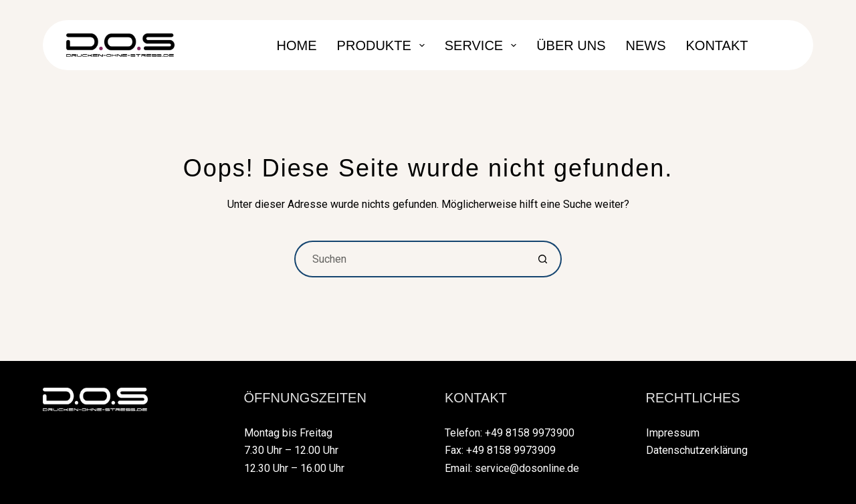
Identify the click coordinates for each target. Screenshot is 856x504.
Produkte (384, 45)
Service (483, 45)
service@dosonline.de (527, 468)
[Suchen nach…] (410, 259)
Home (297, 45)
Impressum (673, 433)
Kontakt (717, 45)
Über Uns (571, 45)
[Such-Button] (543, 259)
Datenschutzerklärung (697, 450)
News (646, 45)
